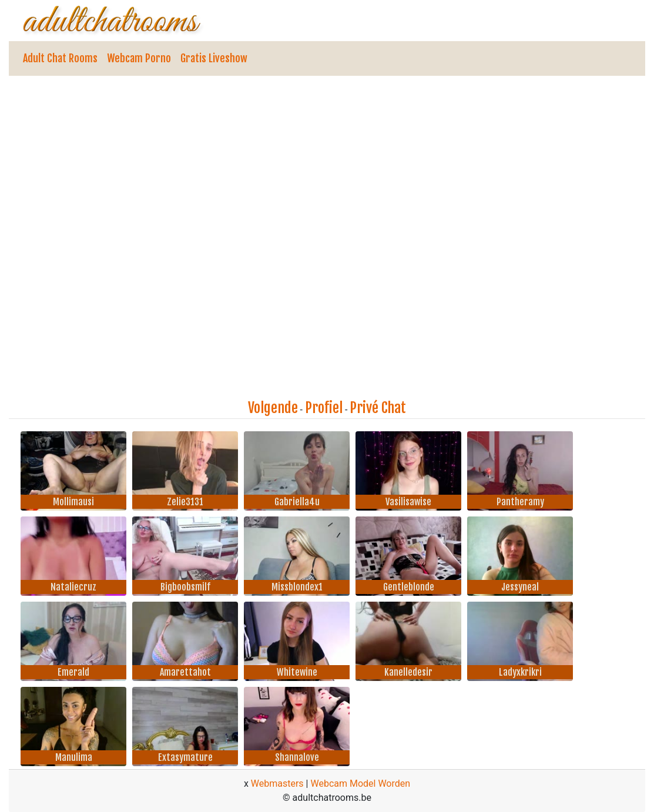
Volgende (273, 408)
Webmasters (277, 784)
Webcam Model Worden (360, 784)
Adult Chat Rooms (60, 58)
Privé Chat (378, 408)
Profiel (324, 408)
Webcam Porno (139, 58)
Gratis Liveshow (214, 58)
